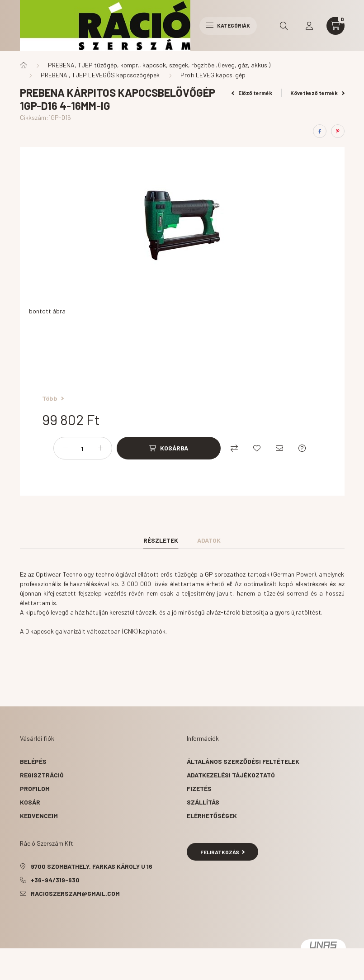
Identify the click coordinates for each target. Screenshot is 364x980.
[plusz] (100, 448)
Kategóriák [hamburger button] (228, 25)
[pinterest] (338, 131)
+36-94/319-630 (55, 880)
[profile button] (309, 26)
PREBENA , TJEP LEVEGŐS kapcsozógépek (100, 75)
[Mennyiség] (83, 448)
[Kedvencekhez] (257, 448)
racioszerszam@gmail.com (75, 893)
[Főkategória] (24, 65)
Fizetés (199, 788)
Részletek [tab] (161, 540)
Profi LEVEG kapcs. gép (213, 75)
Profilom (35, 788)
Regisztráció (42, 775)
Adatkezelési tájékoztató (231, 775)
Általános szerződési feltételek (243, 761)
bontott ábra (47, 311)
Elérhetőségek (212, 816)
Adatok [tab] (209, 540)
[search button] (284, 26)
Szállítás (203, 802)
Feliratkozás (223, 852)
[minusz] (65, 448)
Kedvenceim (39, 816)
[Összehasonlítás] (234, 448)
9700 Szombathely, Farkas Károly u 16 (92, 866)
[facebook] (320, 131)
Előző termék (252, 93)
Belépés (33, 761)
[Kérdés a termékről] (302, 448)
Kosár (30, 802)
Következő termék (317, 93)
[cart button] (336, 26)
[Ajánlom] (279, 448)
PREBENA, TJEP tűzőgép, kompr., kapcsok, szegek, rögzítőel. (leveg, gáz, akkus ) (159, 65)
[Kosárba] (169, 448)
